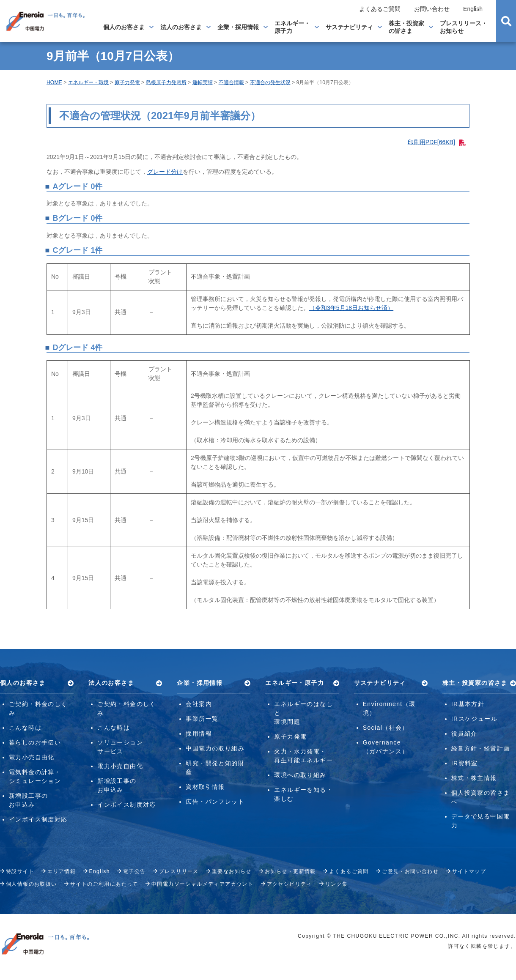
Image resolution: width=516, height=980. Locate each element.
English (473, 9)
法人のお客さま (181, 27)
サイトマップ (469, 871)
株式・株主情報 (474, 778)
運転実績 (203, 82)
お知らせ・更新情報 (290, 871)
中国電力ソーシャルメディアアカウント (202, 884)
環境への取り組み (300, 775)
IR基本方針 (468, 704)
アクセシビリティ (290, 884)
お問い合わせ (432, 9)
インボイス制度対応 (38, 819)
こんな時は (25, 728)
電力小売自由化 (32, 757)
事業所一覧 (202, 719)
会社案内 (199, 704)
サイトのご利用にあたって (104, 884)
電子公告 (134, 871)
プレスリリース (179, 871)
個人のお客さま (124, 27)
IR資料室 (465, 763)
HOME (54, 82)
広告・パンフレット (215, 802)
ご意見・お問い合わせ (410, 871)
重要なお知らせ (232, 871)
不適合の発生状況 (270, 82)
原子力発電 (127, 82)
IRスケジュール (474, 719)
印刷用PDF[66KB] (437, 142)
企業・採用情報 (238, 27)
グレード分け (165, 172)
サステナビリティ (349, 27)
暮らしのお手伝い (35, 742)
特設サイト (20, 871)
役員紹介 (464, 734)
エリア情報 (62, 871)
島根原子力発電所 (166, 82)
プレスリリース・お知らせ (464, 27)
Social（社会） (386, 728)
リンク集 (337, 884)
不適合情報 (231, 82)
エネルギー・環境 (88, 82)
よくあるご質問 (380, 9)
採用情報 (199, 734)
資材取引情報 (205, 787)
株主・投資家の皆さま (406, 27)
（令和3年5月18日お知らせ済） (351, 308)
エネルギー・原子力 (292, 27)
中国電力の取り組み (215, 748)
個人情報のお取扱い (32, 884)
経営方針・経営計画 (481, 748)
